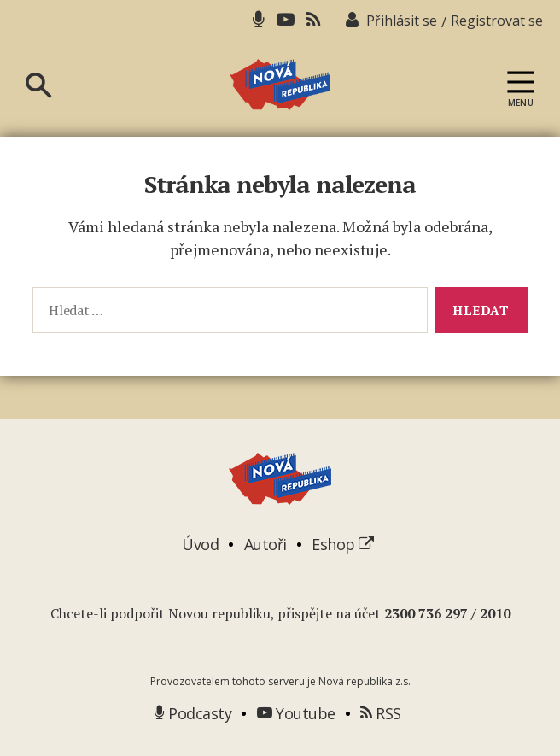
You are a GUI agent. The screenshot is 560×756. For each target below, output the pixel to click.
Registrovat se (497, 21)
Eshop (343, 544)
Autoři (265, 544)
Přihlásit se (402, 21)
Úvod (200, 544)
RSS (381, 713)
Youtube (296, 713)
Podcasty (193, 713)
